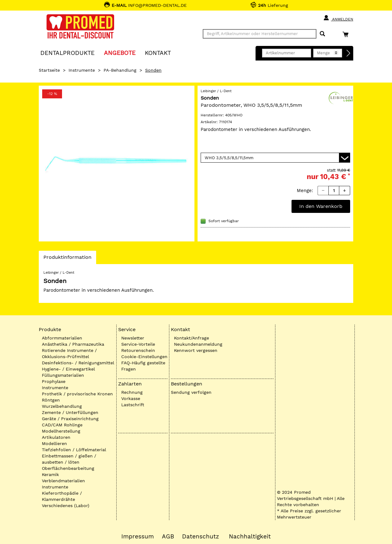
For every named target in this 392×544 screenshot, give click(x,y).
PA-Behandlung (120, 70)
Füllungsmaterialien (63, 375)
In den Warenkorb (321, 206)
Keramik (50, 474)
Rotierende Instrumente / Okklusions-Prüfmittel (69, 353)
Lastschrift (133, 405)
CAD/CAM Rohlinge (62, 425)
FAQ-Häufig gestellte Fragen (143, 366)
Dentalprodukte (67, 53)
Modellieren (54, 443)
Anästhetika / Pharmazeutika (73, 344)
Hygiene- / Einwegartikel (68, 369)
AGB (168, 537)
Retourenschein (138, 350)
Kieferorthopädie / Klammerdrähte (62, 496)
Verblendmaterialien (63, 481)
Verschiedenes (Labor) (66, 506)
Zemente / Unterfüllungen (70, 412)
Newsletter (133, 338)
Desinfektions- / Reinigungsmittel (78, 363)
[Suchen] (322, 34)
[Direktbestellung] (349, 53)
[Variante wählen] (275, 158)
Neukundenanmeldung (198, 344)
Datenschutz (200, 537)
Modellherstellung (61, 431)
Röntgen (51, 400)
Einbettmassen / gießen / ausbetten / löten (69, 459)
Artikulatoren (56, 437)
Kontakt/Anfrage (192, 338)
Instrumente (82, 70)
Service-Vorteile (138, 344)
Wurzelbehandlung (62, 406)
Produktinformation (67, 259)
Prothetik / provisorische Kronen (77, 394)
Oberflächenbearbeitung (68, 468)
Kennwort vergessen (196, 350)
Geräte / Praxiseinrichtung (70, 419)
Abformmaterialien (62, 338)
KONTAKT (158, 53)
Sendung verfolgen (191, 392)
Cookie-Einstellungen (144, 357)
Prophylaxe (54, 381)
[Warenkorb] (347, 34)
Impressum (138, 537)
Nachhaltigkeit (250, 537)
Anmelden (338, 18)
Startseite (49, 70)
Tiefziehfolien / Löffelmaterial (74, 450)
